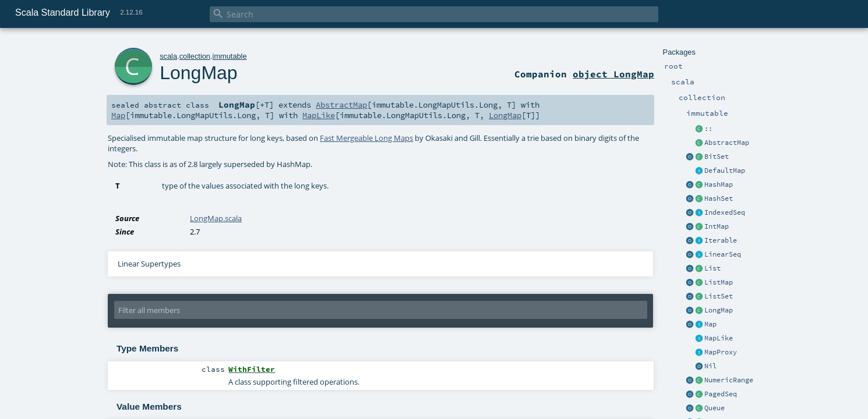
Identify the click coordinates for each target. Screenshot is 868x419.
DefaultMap (725, 171)
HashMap (719, 184)
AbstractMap (727, 143)
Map (710, 324)
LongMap (719, 310)
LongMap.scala (216, 218)
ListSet (719, 296)
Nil (710, 366)
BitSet (717, 157)
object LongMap (613, 74)
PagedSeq (721, 394)
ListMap (719, 282)
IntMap (717, 226)
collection (195, 56)
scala (168, 56)
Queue (714, 408)
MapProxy (721, 352)
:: (708, 129)
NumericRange (729, 380)
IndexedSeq (725, 212)
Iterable (721, 240)
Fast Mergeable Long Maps (366, 138)
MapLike (719, 338)
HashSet (719, 198)
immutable (230, 56)
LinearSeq (723, 254)
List (712, 268)
